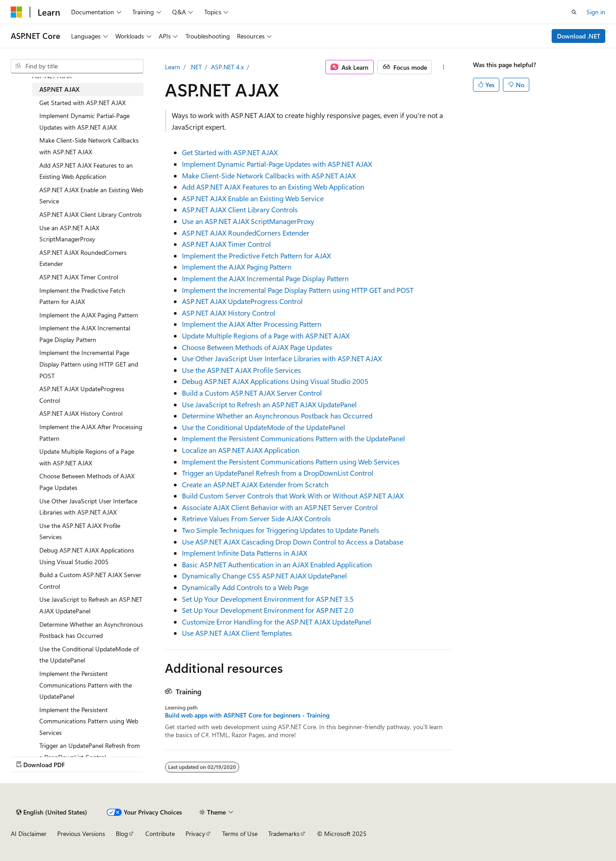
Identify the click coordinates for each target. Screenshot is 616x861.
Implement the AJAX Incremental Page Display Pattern (265, 278)
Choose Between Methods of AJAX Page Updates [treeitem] (87, 482)
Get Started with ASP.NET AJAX (230, 152)
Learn (173, 67)
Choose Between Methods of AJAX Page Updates (257, 347)
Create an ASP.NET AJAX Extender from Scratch (255, 484)
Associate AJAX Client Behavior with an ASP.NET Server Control (280, 507)
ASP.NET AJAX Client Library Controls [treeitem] (91, 214)
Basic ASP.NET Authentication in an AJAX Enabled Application (277, 564)
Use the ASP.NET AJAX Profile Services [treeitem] (80, 531)
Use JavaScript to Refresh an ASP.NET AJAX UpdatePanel (269, 404)
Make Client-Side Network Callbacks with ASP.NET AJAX (269, 175)
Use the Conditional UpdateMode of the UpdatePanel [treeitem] (89, 655)
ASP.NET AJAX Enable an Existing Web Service (253, 198)
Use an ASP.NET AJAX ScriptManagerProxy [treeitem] (69, 234)
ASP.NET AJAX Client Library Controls (240, 209)
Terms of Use (240, 834)
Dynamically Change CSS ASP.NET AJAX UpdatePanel (264, 576)
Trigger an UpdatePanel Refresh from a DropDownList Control (278, 473)
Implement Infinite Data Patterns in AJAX (245, 553)
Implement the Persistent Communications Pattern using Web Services (291, 462)
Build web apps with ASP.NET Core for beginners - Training (247, 715)
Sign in (596, 12)
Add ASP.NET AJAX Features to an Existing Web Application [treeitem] (86, 171)
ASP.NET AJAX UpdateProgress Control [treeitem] (82, 395)
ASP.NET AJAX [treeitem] (59, 89)
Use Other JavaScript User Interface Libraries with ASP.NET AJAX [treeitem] (88, 507)
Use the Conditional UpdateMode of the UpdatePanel (264, 427)
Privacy (195, 834)
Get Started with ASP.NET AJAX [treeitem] (82, 103)
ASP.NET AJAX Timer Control (226, 244)
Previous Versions (81, 834)
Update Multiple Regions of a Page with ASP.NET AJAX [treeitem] (87, 457)
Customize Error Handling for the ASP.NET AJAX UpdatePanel (276, 622)
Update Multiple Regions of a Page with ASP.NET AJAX (266, 336)
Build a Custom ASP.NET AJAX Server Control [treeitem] (90, 580)
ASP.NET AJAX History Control (229, 313)
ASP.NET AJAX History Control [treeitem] (81, 413)
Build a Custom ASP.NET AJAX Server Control (252, 393)
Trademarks (284, 834)
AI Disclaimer (29, 834)
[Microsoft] (17, 12)
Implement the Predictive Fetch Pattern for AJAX (256, 255)
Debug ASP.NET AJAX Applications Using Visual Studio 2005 (275, 381)
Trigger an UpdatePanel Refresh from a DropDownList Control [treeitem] (90, 751)
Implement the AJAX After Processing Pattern (252, 324)
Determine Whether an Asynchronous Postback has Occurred (277, 416)
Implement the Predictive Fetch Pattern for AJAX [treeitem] (82, 296)
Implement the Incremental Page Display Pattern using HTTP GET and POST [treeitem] (89, 364)
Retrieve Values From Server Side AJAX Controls (256, 518)
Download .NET (579, 36)
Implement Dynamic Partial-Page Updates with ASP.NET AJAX (277, 164)
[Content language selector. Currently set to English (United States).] (52, 812)
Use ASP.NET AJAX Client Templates (237, 633)
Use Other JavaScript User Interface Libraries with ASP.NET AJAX (282, 358)
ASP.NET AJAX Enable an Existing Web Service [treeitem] (91, 196)
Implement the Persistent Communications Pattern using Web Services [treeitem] (89, 721)
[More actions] (443, 67)
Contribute (160, 834)
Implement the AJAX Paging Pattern (237, 267)
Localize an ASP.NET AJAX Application (241, 450)
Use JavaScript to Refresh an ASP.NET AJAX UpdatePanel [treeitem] (91, 605)
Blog (122, 834)
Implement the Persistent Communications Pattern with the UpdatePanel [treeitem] (86, 685)
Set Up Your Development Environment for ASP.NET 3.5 (268, 599)
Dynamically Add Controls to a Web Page (245, 587)
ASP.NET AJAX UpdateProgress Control (242, 301)
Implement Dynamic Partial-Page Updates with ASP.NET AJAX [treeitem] (84, 121)
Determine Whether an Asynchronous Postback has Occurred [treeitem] (91, 630)
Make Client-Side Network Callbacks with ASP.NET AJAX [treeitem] (89, 146)
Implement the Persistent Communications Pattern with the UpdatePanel (293, 438)
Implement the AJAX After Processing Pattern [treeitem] (91, 433)
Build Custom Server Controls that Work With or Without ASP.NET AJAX (293, 496)
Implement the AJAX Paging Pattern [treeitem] (89, 315)
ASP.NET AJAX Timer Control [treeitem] (79, 277)
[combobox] (77, 66)
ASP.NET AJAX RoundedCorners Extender (246, 233)
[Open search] (574, 12)
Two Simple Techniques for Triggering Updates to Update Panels (281, 530)
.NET (196, 67)
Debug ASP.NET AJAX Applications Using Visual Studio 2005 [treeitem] (87, 556)
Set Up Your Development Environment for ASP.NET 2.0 (268, 610)
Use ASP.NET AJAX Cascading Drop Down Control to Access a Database (293, 542)
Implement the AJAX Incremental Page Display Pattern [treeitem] (85, 334)
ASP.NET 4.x (227, 67)
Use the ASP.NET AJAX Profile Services (241, 370)
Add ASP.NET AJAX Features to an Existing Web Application (273, 187)
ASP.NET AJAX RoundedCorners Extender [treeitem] (83, 258)
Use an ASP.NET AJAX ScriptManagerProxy (248, 221)
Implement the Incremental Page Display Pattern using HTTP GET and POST (298, 290)
